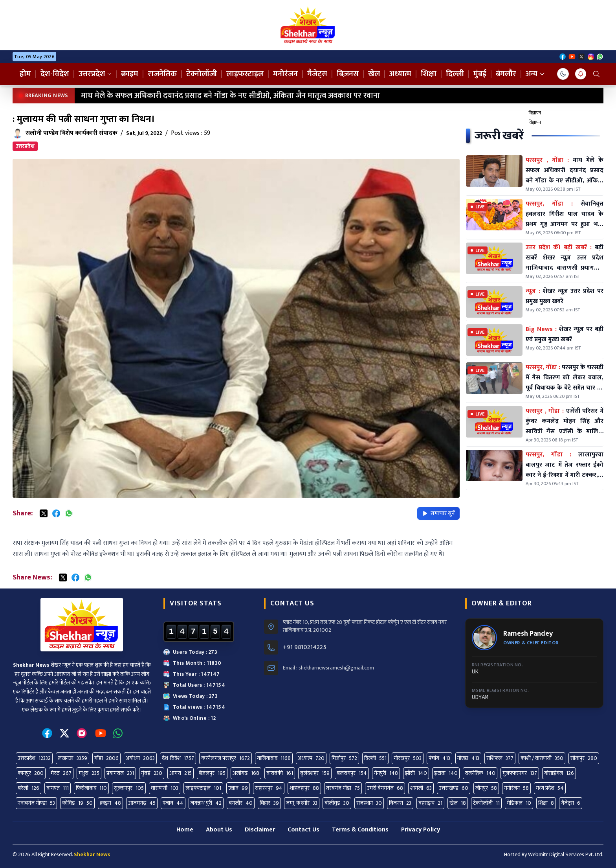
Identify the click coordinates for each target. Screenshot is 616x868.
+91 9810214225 (305, 647)
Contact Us (303, 830)
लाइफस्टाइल (245, 74)
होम (25, 74)
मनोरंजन (285, 74)
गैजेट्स (317, 74)
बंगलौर (506, 74)
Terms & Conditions (360, 830)
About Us (219, 830)
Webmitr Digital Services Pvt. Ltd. (566, 854)
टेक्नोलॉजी (202, 74)
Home (185, 830)
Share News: (32, 577)
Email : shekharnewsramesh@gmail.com (328, 668)
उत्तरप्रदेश (95, 74)
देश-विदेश (55, 74)
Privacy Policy (421, 830)
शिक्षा (429, 74)
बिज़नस (348, 74)
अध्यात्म (400, 74)
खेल (374, 74)
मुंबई (480, 74)
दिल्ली (455, 74)
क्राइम (130, 74)
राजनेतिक (162, 74)
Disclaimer (260, 830)
